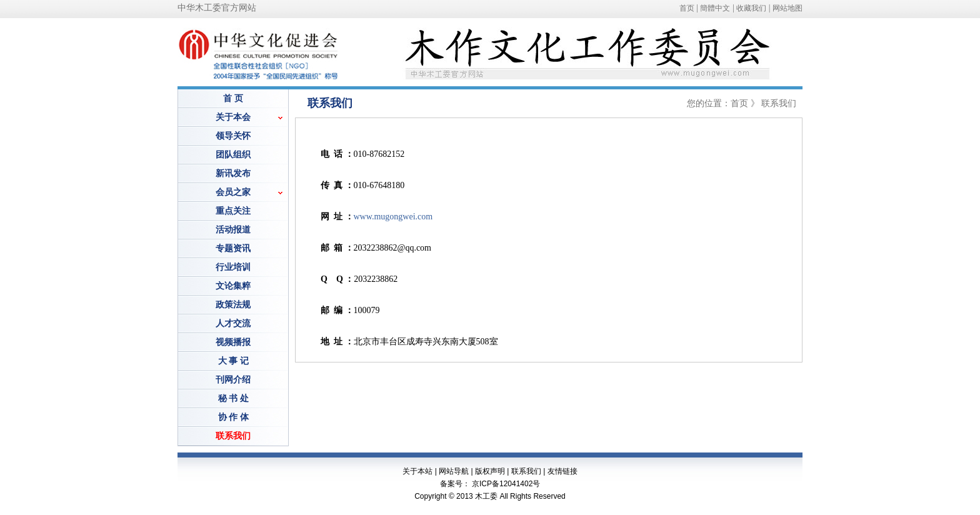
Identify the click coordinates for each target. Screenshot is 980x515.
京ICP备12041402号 (506, 484)
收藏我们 (751, 8)
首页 (687, 8)
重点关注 (233, 211)
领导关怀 (233, 136)
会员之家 (233, 192)
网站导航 (454, 471)
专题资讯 (233, 248)
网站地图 (787, 8)
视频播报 (233, 342)
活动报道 (233, 230)
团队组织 (233, 155)
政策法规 (233, 305)
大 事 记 (233, 361)
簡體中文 (715, 8)
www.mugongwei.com (393, 217)
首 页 (233, 98)
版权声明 (490, 471)
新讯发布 (233, 173)
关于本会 (233, 117)
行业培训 (233, 267)
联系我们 (526, 471)
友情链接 (562, 471)
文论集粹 (233, 286)
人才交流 (233, 323)
